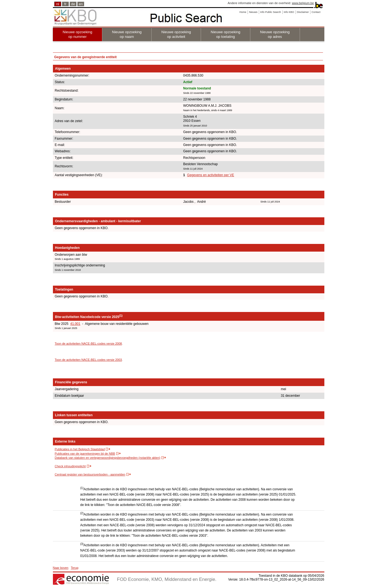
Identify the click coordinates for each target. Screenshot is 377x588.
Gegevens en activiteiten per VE (210, 175)
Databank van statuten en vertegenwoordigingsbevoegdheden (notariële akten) (108, 458)
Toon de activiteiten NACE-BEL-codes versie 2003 (88, 360)
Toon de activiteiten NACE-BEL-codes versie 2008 (88, 344)
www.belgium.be (303, 3)
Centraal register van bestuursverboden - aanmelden (90, 474)
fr (65, 4)
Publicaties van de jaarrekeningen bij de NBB (85, 454)
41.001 (75, 324)
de (73, 4)
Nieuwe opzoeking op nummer (78, 34)
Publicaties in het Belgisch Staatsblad (80, 449)
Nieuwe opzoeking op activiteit (176, 34)
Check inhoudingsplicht (70, 466)
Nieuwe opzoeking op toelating (226, 34)
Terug (75, 568)
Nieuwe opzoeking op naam (127, 34)
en (81, 4)
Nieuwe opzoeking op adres (275, 34)
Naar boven (61, 568)
